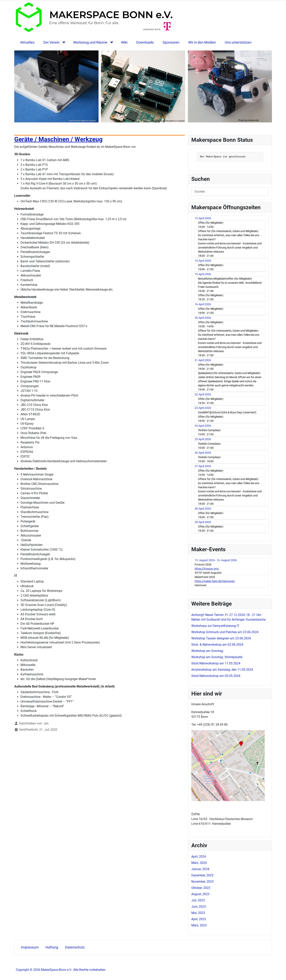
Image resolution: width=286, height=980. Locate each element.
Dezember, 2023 (202, 875)
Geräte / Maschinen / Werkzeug (58, 139)
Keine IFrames (230, 157)
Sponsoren (171, 42)
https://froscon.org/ (207, 569)
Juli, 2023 (198, 900)
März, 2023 (199, 925)
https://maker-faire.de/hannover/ (215, 581)
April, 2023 (199, 919)
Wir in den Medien (202, 42)
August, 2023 (200, 894)
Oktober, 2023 (201, 888)
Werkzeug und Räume (90, 42)
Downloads (145, 42)
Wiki (124, 42)
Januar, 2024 (200, 869)
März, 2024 (199, 863)
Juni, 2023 (199, 907)
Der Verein (51, 42)
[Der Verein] (63, 42)
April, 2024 (199, 857)
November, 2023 (202, 882)
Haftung (52, 947)
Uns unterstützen (238, 42)
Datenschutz (75, 947)
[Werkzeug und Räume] (111, 42)
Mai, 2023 (198, 913)
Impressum (30, 947)
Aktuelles (27, 42)
